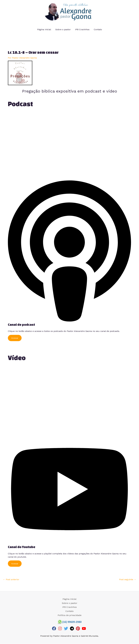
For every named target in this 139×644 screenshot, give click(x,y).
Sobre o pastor (63, 30)
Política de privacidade (70, 615)
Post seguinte (128, 579)
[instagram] (61, 629)
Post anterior (11, 579)
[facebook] (55, 629)
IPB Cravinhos (82, 30)
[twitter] (67, 629)
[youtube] (84, 629)
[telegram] (73, 629)
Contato (98, 30)
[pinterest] (79, 629)
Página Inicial (44, 30)
